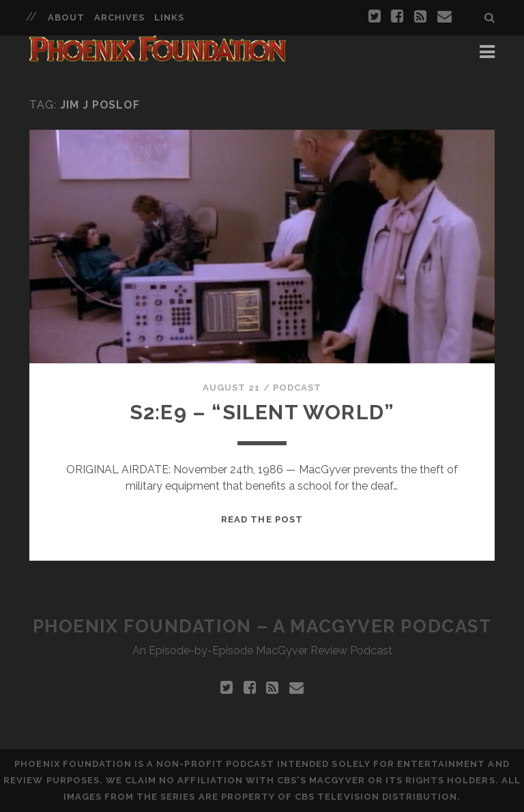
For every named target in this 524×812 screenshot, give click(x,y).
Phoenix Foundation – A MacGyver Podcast (262, 626)
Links (169, 17)
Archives (119, 17)
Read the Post (262, 519)
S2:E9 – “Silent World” (262, 412)
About (66, 17)
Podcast (297, 388)
